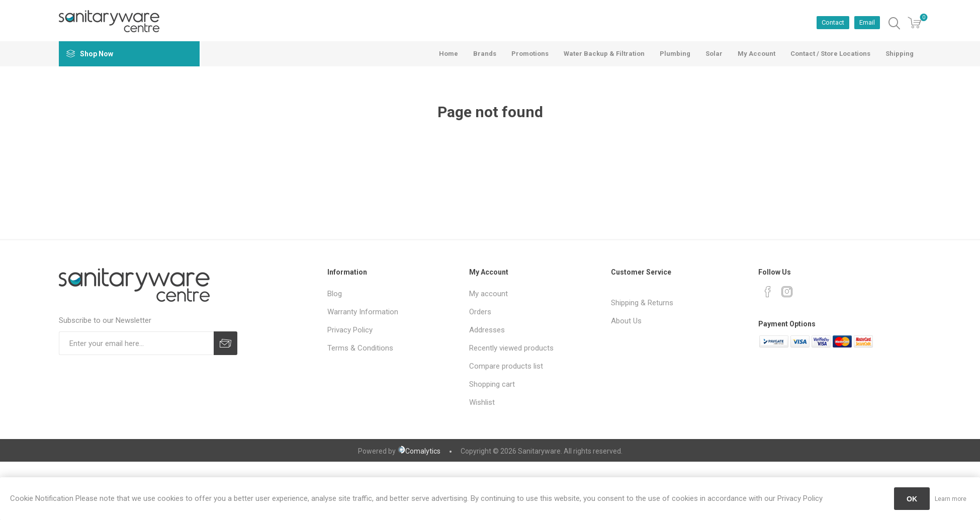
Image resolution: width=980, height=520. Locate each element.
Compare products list (506, 366)
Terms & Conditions (360, 348)
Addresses (487, 330)
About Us (626, 321)
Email (867, 22)
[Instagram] (787, 292)
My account (488, 294)
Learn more (951, 499)
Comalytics (419, 451)
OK (912, 499)
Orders (480, 312)
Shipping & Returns (642, 303)
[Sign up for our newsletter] (136, 343)
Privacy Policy (350, 330)
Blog (335, 294)
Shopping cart (492, 384)
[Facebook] (768, 292)
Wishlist (482, 402)
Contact (833, 22)
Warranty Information (363, 312)
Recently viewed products (511, 348)
